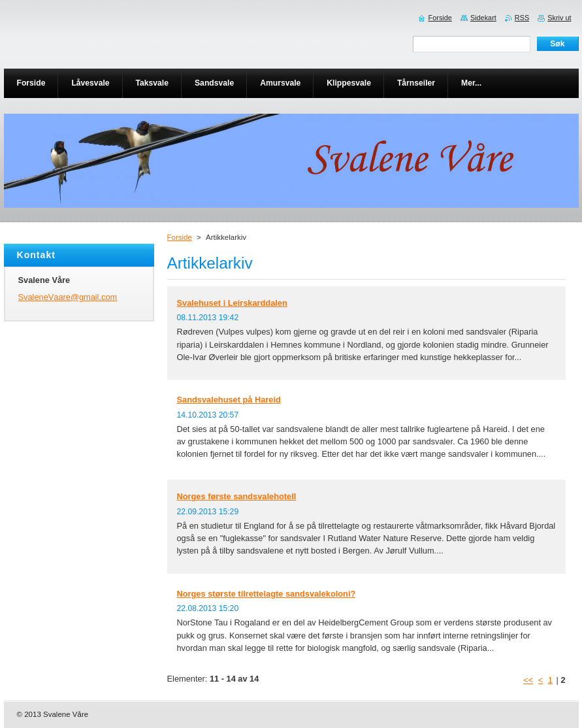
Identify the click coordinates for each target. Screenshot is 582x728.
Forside (180, 237)
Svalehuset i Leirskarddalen (232, 303)
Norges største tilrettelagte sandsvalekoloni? (267, 594)
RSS (522, 18)
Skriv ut (559, 18)
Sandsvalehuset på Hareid (229, 400)
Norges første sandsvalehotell (237, 496)
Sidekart (483, 18)
